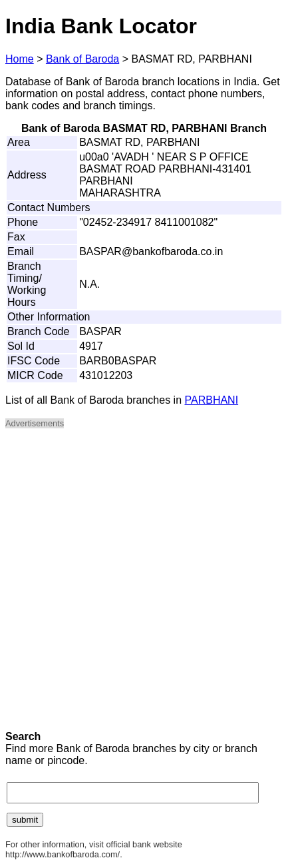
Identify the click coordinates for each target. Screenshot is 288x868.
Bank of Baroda (82, 59)
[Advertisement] (144, 584)
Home (20, 59)
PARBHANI (212, 400)
